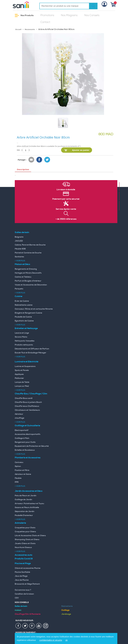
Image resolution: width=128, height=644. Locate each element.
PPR (17, 482)
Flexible (18, 478)
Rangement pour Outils (25, 442)
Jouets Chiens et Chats (25, 544)
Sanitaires (19, 257)
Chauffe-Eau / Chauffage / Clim (31, 394)
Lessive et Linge (22, 333)
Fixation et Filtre (22, 470)
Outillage (65, 610)
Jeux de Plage (21, 576)
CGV (17, 598)
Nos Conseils (92, 15)
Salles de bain (22, 232)
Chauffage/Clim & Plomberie (28, 614)
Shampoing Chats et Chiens (27, 540)
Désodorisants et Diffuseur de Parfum (32, 349)
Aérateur (19, 414)
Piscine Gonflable (22, 572)
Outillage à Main (22, 438)
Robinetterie (67, 606)
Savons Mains (21, 337)
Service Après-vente (66, 209)
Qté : (19, 150)
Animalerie (20, 523)
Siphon (18, 466)
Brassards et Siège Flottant (27, 584)
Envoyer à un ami (31, 160)
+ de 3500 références (66, 219)
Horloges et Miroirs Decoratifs (28, 273)
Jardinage (66, 614)
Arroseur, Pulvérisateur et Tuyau (29, 504)
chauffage (19, 418)
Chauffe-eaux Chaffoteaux (27, 406)
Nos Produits (24, 15)
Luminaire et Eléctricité (27, 362)
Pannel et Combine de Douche (28, 253)
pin (32, 626)
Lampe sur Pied (22, 386)
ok (66, 640)
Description (23, 169)
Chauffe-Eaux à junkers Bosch (28, 402)
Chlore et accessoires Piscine (28, 568)
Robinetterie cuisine (24, 305)
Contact (45, 22)
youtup (39, 626)
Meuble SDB (20, 249)
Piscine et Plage (23, 563)
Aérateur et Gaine (23, 474)
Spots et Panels (22, 370)
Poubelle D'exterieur (24, 515)
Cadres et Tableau (23, 277)
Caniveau (19, 462)
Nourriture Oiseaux (23, 547)
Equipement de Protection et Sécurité (32, 446)
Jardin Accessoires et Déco (29, 491)
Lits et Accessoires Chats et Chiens (30, 536)
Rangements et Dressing (26, 269)
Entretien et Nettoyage (26, 328)
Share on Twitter (47, 160)
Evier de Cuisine (22, 301)
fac (18, 626)
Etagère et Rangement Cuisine (28, 313)
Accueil (18, 29)
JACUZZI (19, 241)
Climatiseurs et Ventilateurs (27, 410)
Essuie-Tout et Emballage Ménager (30, 353)
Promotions (47, 15)
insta (46, 626)
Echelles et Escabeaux (25, 450)
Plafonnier (19, 378)
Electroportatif (22, 430)
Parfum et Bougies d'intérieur (28, 281)
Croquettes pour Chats (25, 528)
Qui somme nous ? (23, 590)
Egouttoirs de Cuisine (24, 321)
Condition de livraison (24, 594)
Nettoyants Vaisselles (25, 341)
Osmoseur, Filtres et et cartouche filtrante (34, 309)
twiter (25, 626)
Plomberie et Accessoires (28, 458)
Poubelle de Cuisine (23, 317)
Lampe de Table (22, 382)
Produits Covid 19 (24, 559)
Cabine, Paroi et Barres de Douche (30, 245)
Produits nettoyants (24, 345)
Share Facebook (39, 160)
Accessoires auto (24, 555)
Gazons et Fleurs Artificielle (27, 508)
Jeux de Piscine (22, 580)
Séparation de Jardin (25, 511)
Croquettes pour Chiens (25, 532)
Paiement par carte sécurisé (66, 199)
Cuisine (19, 296)
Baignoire (19, 237)
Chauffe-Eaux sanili (24, 398)
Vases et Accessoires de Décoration (31, 285)
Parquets (19, 289)
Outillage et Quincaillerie (27, 426)
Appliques (19, 374)
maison (18, 610)
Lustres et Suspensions (25, 366)
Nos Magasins (69, 15)
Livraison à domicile (66, 190)
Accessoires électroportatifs (28, 434)
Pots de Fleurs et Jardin (26, 496)
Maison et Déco (22, 264)
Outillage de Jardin (23, 500)
